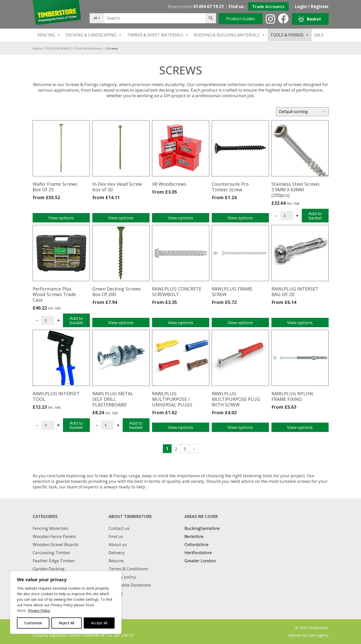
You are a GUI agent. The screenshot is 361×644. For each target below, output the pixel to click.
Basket (310, 19)
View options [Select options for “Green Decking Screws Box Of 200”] (121, 323)
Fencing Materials (50, 528)
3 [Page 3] (185, 449)
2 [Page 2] (176, 449)
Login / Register (312, 6)
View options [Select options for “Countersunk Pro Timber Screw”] (240, 218)
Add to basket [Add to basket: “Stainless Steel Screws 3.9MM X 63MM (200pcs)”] (315, 216)
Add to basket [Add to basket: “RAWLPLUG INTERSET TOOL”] (76, 425)
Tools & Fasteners (89, 48)
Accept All (99, 623)
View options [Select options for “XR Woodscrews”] (180, 218)
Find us (236, 6)
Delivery (117, 553)
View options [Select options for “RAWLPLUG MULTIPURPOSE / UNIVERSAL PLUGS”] (180, 427)
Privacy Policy (39, 610)
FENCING (49, 35)
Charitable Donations (130, 585)
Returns (116, 561)
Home (37, 48)
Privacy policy (122, 577)
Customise (33, 623)
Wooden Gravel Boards (56, 544)
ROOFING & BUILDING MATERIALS (229, 35)
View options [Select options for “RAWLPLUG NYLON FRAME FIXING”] (300, 427)
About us (118, 544)
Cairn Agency (318, 635)
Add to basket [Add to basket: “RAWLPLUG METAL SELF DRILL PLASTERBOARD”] (136, 425)
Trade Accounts (268, 6)
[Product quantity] (287, 216)
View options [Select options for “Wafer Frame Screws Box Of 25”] (61, 218)
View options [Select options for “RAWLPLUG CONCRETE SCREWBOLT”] (180, 323)
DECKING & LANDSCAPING (94, 35)
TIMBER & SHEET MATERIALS (158, 35)
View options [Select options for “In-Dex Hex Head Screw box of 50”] (121, 218)
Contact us (119, 528)
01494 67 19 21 (209, 6)
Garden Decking (49, 569)
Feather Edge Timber (54, 561)
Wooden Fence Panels (54, 536)
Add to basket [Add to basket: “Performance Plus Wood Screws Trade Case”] (76, 320)
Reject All (66, 623)
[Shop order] (302, 112)
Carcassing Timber (51, 553)
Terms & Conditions (128, 569)
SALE (319, 35)
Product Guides (241, 19)
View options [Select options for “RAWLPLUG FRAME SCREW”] (240, 323)
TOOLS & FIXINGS (290, 35)
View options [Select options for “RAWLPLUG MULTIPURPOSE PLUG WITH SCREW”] (240, 427)
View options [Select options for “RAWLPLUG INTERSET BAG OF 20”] (300, 323)
